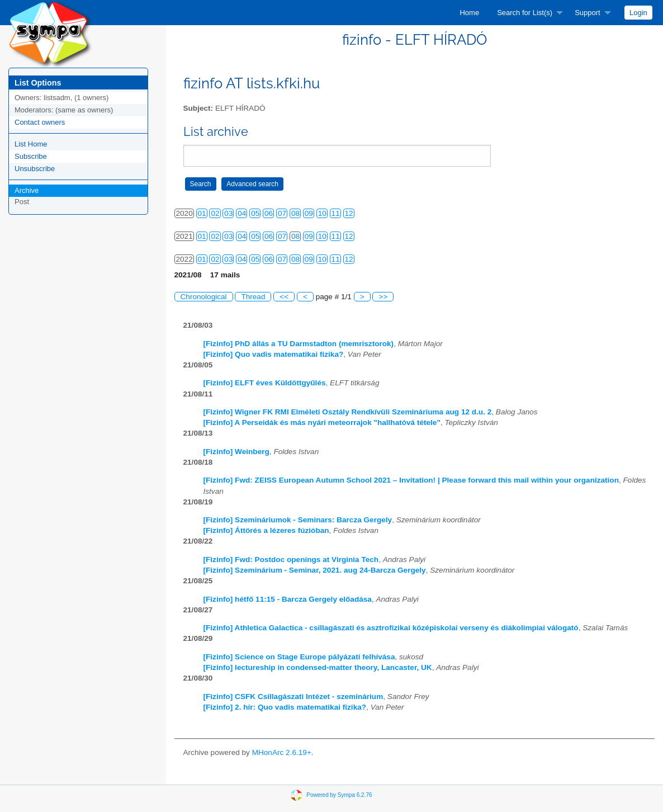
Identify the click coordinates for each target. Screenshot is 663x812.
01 (202, 213)
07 (282, 213)
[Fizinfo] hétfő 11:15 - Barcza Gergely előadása (288, 599)
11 (336, 213)
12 (349, 213)
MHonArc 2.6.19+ (282, 752)
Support (588, 13)
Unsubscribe (35, 169)
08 (295, 213)
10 (322, 213)
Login (638, 13)
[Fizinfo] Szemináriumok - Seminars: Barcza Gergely (298, 520)
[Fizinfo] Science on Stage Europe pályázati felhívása (299, 657)
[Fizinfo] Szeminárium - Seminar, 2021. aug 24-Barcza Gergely (315, 570)
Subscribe (31, 156)
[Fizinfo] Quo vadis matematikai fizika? (274, 354)
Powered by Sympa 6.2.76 (339, 794)
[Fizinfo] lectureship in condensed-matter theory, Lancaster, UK (318, 667)
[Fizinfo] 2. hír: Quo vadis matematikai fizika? (285, 707)
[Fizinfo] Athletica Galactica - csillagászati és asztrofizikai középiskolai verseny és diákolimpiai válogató (391, 628)
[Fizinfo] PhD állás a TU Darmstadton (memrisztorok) (299, 344)
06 (269, 213)
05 (255, 213)
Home (469, 13)
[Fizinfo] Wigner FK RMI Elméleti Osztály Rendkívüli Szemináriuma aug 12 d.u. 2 (348, 412)
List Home (31, 144)
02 (215, 213)
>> (383, 297)
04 (242, 213)
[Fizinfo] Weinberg (236, 452)
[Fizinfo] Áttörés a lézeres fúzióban (266, 530)
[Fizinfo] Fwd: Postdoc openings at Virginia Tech (291, 560)
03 (228, 213)
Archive (27, 190)
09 (309, 213)
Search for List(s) (525, 13)
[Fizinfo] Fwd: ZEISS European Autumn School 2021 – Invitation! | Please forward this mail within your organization (411, 480)
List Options (38, 83)
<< (284, 297)
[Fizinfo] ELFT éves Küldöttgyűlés (265, 383)
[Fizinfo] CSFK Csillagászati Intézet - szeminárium (293, 697)
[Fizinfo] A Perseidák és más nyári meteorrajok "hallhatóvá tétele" (322, 422)
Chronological (204, 297)
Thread (253, 297)
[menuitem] (469, 13)
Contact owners (40, 122)
